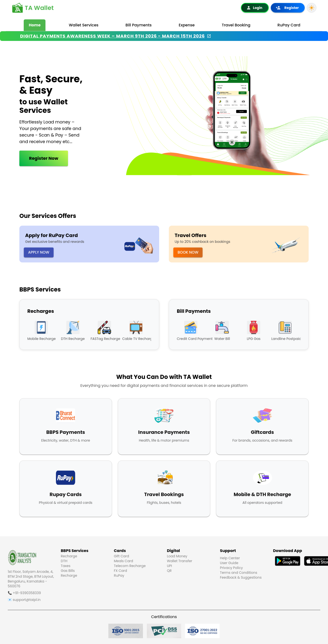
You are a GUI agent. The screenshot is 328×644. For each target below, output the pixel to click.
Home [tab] (35, 25)
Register (287, 8)
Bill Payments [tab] (139, 25)
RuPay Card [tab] (289, 25)
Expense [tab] (187, 25)
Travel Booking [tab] (236, 25)
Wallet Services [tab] (83, 25)
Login (254, 8)
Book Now (188, 252)
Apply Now (39, 252)
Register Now (39, 158)
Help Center (230, 558)
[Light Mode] (312, 8)
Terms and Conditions (239, 573)
